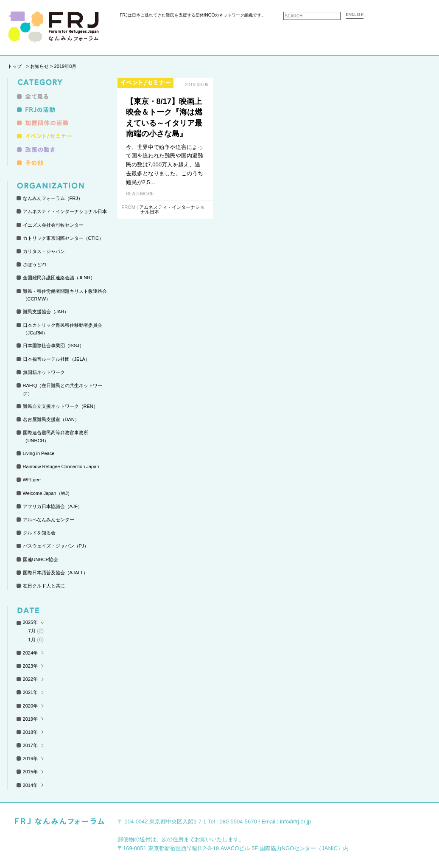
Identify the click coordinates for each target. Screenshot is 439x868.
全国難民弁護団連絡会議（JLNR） (59, 278)
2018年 (31, 732)
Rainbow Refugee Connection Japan (61, 466)
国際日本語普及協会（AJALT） (55, 573)
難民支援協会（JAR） (46, 312)
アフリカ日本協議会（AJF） (53, 506)
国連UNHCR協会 (41, 559)
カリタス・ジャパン (44, 251)
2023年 (31, 666)
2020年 (31, 706)
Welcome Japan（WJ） (48, 493)
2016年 (31, 758)
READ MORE (140, 194)
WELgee (32, 480)
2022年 (31, 679)
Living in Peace (39, 453)
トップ (15, 66)
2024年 (31, 653)
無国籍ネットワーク (44, 372)
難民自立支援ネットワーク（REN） (60, 406)
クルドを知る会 (39, 533)
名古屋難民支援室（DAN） (51, 419)
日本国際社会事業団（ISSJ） (53, 346)
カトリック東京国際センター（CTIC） (63, 238)
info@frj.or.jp (295, 822)
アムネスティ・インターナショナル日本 (65, 211)
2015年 (31, 772)
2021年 (31, 692)
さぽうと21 (35, 264)
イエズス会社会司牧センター (53, 225)
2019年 (31, 719)
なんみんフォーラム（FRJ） (53, 198)
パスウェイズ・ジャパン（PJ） (56, 546)
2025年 (31, 622)
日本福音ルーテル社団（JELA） (56, 359)
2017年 (31, 745)
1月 (32, 640)
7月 (32, 631)
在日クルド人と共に (44, 586)
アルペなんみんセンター (49, 520)
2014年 (31, 785)
